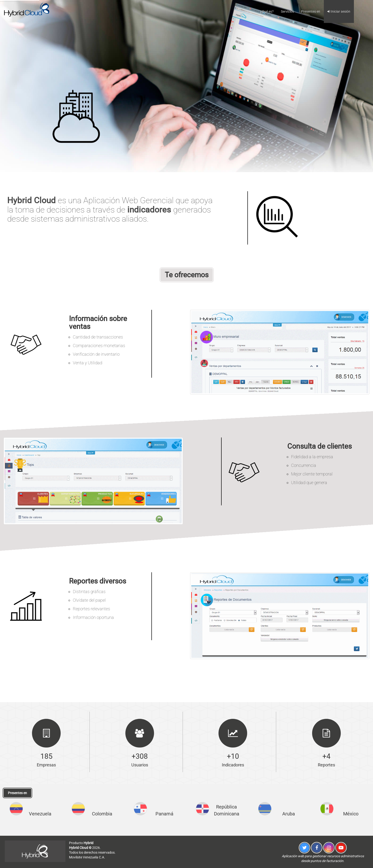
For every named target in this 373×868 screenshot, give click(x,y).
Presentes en (311, 11)
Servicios (287, 11)
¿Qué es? (267, 11)
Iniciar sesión (339, 11)
